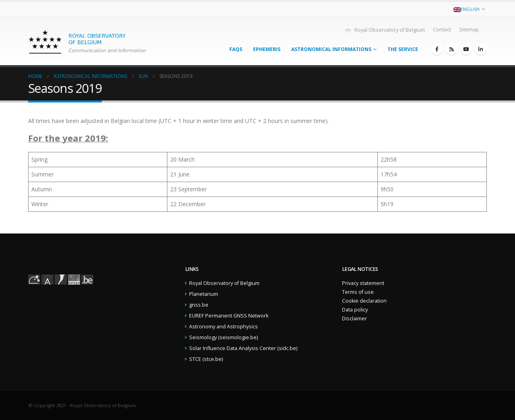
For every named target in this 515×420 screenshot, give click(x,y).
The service (403, 49)
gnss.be (199, 305)
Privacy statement (363, 283)
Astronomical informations (331, 49)
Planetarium (204, 294)
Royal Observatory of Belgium (384, 30)
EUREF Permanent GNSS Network (229, 316)
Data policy (355, 310)
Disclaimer (354, 319)
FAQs (236, 49)
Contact (442, 30)
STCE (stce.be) (206, 359)
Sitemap (469, 30)
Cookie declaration (364, 301)
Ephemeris (267, 49)
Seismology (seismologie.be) (224, 337)
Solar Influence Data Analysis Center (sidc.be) (243, 348)
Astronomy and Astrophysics (224, 327)
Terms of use (358, 292)
